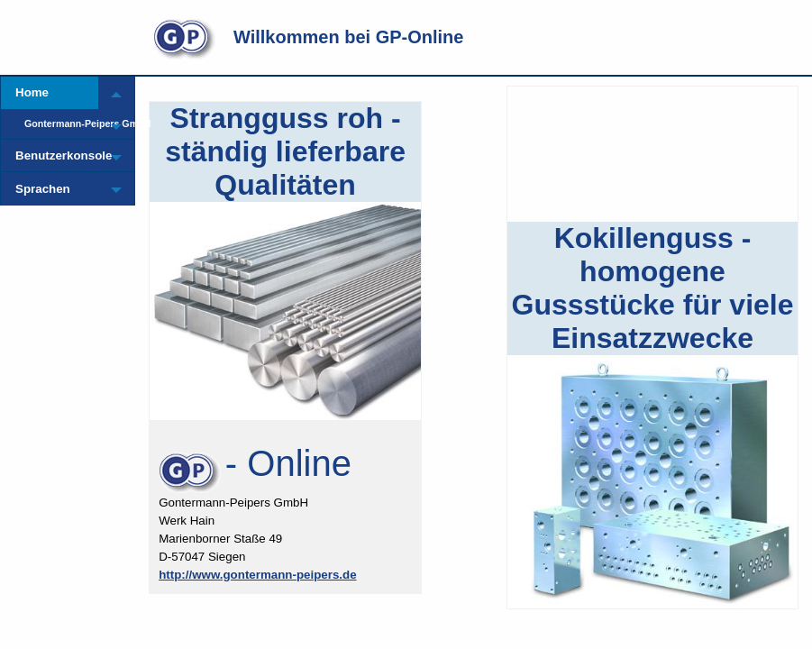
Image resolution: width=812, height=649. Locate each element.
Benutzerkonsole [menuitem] (57, 155)
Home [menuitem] (32, 92)
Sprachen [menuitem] (43, 189)
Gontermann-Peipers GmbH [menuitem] (61, 123)
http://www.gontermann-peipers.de (257, 575)
